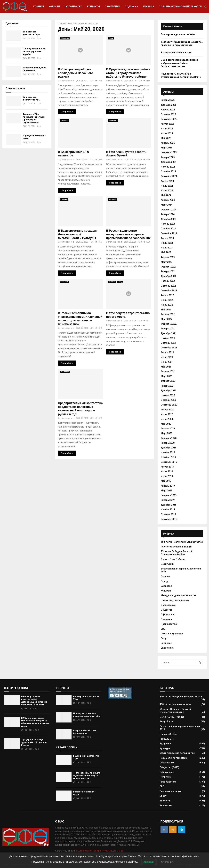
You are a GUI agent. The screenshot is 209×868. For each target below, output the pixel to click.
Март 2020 (167, 433)
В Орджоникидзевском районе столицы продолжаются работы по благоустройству (128, 73)
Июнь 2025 (167, 133)
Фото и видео (73, 7)
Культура (64, 199)
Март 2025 (167, 148)
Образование (168, 605)
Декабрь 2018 (169, 505)
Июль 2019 (167, 471)
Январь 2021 (168, 386)
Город (111, 38)
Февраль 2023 (169, 267)
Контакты (93, 7)
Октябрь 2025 (168, 114)
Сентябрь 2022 (169, 291)
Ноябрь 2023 (168, 224)
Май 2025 (166, 138)
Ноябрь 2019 (168, 452)
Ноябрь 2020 (168, 395)
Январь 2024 (168, 214)
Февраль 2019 (169, 495)
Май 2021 (166, 367)
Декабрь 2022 (169, 276)
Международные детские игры (178, 595)
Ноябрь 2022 (168, 281)
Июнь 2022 (167, 305)
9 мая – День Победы (173, 559)
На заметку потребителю (175, 600)
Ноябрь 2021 (168, 338)
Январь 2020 (168, 443)
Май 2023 (166, 252)
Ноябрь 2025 (168, 110)
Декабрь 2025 (169, 105)
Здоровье (64, 120)
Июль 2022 (167, 300)
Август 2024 (167, 181)
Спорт (164, 638)
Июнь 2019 (167, 476)
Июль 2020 (167, 414)
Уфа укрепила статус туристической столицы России (34, 742)
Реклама (148, 7)
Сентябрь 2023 (169, 233)
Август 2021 (167, 352)
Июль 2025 (167, 129)
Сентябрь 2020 (169, 405)
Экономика (167, 648)
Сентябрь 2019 (169, 462)
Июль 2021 (167, 357)
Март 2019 (167, 491)
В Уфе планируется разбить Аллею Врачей (126, 154)
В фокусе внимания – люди (176, 53)
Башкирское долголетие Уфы (32, 33)
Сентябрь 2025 (169, 119)
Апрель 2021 (168, 371)
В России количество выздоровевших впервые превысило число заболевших (128, 234)
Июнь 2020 (167, 419)
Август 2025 (167, 124)
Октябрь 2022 (168, 286)
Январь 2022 (168, 329)
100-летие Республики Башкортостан (182, 542)
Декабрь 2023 (169, 219)
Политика (166, 619)
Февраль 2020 (169, 438)
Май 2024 (166, 195)
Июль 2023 (167, 243)
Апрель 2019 (168, 486)
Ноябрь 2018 (168, 509)
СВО (163, 629)
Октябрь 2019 (168, 457)
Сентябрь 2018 (169, 519)
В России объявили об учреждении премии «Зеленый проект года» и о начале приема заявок (80, 319)
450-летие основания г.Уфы (176, 547)
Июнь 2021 (167, 362)
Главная (39, 7)
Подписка (131, 7)
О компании (112, 7)
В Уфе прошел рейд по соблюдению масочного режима (76, 73)
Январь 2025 (168, 157)
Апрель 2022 (168, 314)
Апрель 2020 (168, 429)
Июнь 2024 (167, 191)
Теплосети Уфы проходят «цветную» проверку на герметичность (34, 118)
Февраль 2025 (169, 152)
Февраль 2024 (169, 210)
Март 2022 (167, 319)
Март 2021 (167, 376)
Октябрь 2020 (168, 400)
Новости (54, 7)
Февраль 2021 (169, 381)
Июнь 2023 (167, 248)
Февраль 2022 (169, 324)
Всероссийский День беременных (34, 69)
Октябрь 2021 (168, 343)
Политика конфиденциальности (180, 7)
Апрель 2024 (168, 200)
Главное (112, 282)
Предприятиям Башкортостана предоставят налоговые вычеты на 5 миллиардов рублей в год (80, 409)
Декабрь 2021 (169, 333)
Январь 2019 (168, 500)
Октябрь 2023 (168, 229)
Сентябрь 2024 (169, 176)
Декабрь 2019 (169, 448)
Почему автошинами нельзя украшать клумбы (34, 51)
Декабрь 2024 (169, 162)
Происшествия (169, 624)
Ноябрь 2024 (168, 167)
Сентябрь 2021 (169, 348)
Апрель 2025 (168, 143)
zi (73, 81)
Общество (65, 38)
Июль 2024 (167, 186)
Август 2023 (167, 238)
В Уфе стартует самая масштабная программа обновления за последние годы (35, 722)
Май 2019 (166, 481)
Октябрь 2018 (168, 514)
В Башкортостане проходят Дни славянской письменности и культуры (78, 234)
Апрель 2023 (168, 257)
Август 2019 (167, 467)
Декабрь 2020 (169, 391)
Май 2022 (166, 310)
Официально (168, 615)
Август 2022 (167, 295)
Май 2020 (72, 24)
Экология (64, 282)
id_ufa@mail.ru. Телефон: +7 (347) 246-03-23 (99, 851)
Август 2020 (167, 410)
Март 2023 (167, 262)
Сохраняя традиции (172, 634)
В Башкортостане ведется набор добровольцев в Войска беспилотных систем (179, 63)
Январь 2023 (168, 271)
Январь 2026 (168, 100)
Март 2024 (167, 205)
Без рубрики (168, 564)
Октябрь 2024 (168, 171)
